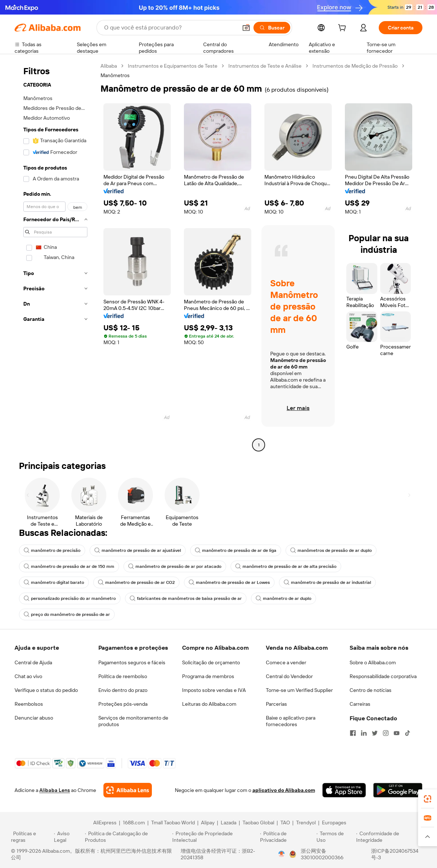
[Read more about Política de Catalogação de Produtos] (127, 837)
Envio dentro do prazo (123, 690)
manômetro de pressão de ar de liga (236, 550)
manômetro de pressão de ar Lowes (229, 582)
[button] (246, 28)
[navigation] (55, 256)
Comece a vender (286, 662)
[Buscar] (272, 28)
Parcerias (276, 704)
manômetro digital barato (54, 582)
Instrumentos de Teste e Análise (265, 66)
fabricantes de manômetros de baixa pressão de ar (186, 598)
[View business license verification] (282, 854)
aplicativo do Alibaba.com (284, 790)
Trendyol (306, 823)
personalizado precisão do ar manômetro (70, 598)
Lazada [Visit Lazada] (229, 823)
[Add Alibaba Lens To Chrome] (128, 790)
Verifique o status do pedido (46, 690)
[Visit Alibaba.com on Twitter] (375, 733)
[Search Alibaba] (170, 28)
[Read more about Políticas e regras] (31, 837)
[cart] (343, 29)
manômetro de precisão (52, 550)
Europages (334, 823)
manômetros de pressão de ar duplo (331, 550)
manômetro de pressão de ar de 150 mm (69, 566)
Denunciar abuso (34, 718)
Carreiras (360, 704)
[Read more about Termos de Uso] (335, 837)
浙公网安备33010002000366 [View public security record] (322, 854)
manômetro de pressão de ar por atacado (175, 566)
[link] (428, 799)
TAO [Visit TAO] (285, 823)
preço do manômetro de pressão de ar (67, 614)
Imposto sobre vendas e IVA (214, 690)
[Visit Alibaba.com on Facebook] (353, 733)
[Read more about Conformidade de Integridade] (391, 837)
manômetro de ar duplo (284, 598)
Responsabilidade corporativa (383, 676)
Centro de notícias (371, 690)
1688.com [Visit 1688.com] (134, 823)
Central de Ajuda (33, 662)
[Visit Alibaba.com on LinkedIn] (364, 733)
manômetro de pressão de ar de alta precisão (286, 566)
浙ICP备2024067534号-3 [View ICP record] (395, 854)
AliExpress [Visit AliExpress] (105, 823)
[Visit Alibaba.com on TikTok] (408, 733)
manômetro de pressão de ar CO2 (136, 582)
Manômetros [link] (115, 75)
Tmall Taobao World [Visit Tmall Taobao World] (173, 823)
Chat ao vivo (28, 676)
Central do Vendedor (289, 676)
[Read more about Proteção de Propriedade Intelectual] (215, 837)
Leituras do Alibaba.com (209, 704)
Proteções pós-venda (123, 704)
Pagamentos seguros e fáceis (132, 662)
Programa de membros (208, 676)
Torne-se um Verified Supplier (299, 690)
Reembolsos (29, 704)
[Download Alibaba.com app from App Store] (344, 790)
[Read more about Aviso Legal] (68, 837)
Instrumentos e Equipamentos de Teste (173, 66)
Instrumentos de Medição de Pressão (355, 66)
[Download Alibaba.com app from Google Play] (398, 790)
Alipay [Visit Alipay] (208, 823)
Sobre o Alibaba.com (373, 662)
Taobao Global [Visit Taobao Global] (258, 823)
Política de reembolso (123, 676)
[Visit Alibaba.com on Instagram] (386, 733)
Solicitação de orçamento (211, 662)
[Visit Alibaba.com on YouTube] (397, 733)
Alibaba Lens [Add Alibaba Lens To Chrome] (55, 790)
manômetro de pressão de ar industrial (327, 582)
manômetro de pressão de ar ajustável (138, 550)
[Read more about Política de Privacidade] (287, 837)
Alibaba (109, 66)
